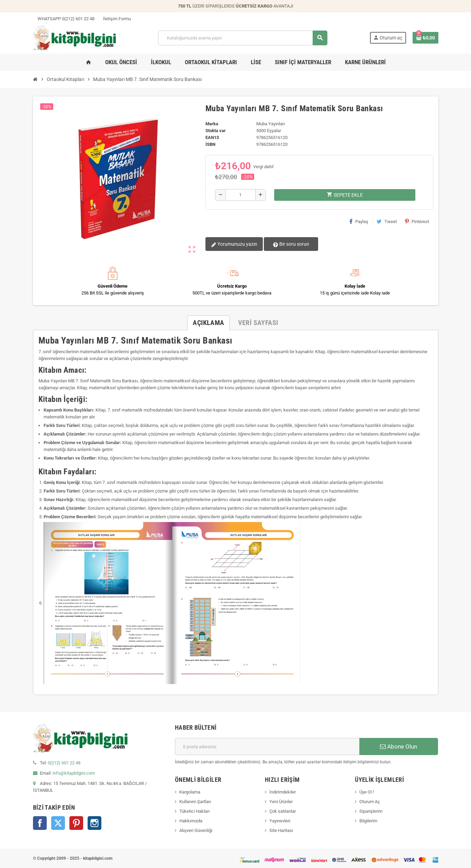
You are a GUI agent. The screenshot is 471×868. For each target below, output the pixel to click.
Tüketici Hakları (194, 811)
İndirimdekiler (283, 792)
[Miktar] (241, 195)
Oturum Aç (370, 802)
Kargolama (190, 792)
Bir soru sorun (291, 244)
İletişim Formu (115, 19)
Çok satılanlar (283, 811)
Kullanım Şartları (195, 802)
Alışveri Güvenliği (196, 830)
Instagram (94, 823)
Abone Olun (399, 747)
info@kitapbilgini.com (74, 773)
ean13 (212, 137)
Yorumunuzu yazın (234, 244)
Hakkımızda (191, 821)
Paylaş (359, 221)
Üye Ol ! (367, 792)
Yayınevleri (280, 821)
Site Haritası (281, 830)
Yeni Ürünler (281, 802)
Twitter (58, 823)
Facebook (40, 823)
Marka (212, 124)
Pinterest (417, 221)
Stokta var (216, 131)
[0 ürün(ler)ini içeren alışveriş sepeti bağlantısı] (425, 38)
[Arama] (242, 38)
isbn (210, 144)
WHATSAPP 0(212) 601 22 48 (64, 19)
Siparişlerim (371, 811)
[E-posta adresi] (267, 747)
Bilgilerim (368, 821)
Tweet (387, 221)
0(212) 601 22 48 (64, 763)
